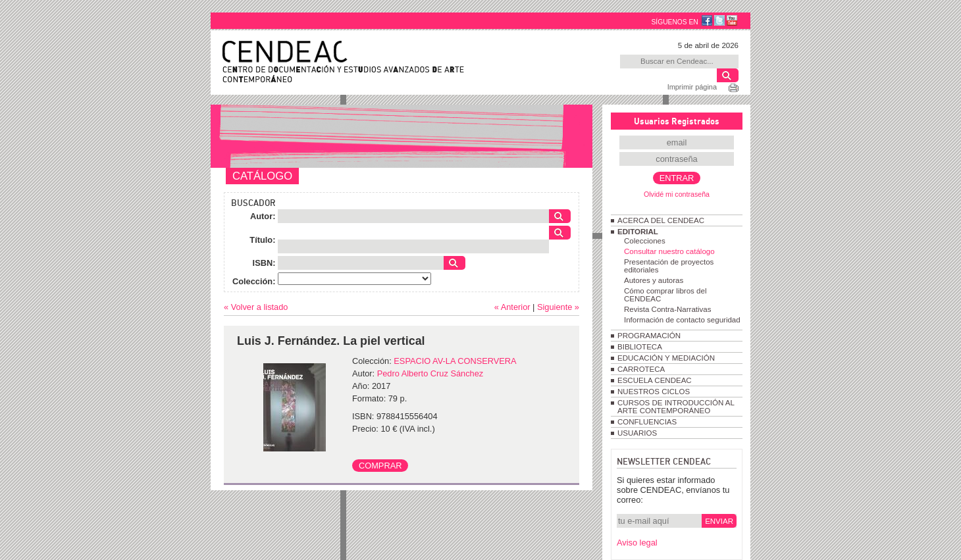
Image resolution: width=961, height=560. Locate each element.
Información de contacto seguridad (682, 320)
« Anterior (512, 307)
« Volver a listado (256, 307)
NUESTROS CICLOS (654, 392)
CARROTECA (641, 369)
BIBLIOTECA (640, 347)
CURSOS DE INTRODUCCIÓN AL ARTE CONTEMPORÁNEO (676, 407)
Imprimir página (692, 87)
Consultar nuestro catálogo (669, 251)
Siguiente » (558, 307)
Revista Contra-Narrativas (667, 309)
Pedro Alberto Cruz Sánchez (430, 373)
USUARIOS (637, 433)
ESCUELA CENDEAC (655, 380)
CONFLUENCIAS (647, 422)
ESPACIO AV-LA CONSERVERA (455, 361)
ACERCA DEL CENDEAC (661, 220)
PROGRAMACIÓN (649, 336)
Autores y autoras (654, 280)
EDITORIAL (638, 232)
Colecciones (645, 241)
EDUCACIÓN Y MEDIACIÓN (666, 358)
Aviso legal (637, 543)
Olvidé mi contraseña (677, 194)
